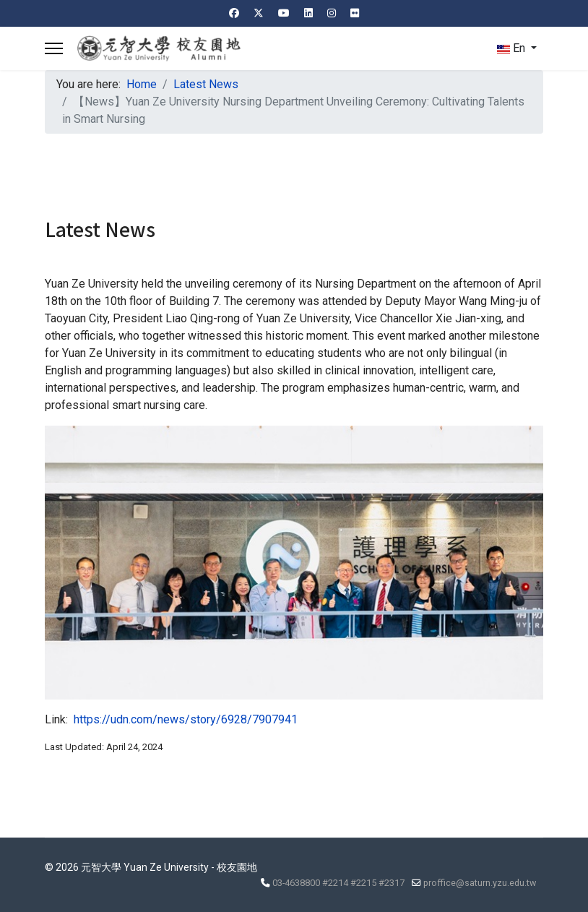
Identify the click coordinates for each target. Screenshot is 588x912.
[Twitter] (259, 13)
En (511, 48)
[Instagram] (332, 13)
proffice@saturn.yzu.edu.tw (480, 883)
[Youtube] (284, 13)
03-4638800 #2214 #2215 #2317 (338, 883)
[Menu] (54, 48)
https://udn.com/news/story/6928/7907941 (186, 719)
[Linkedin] (308, 13)
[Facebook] (234, 13)
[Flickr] (355, 13)
